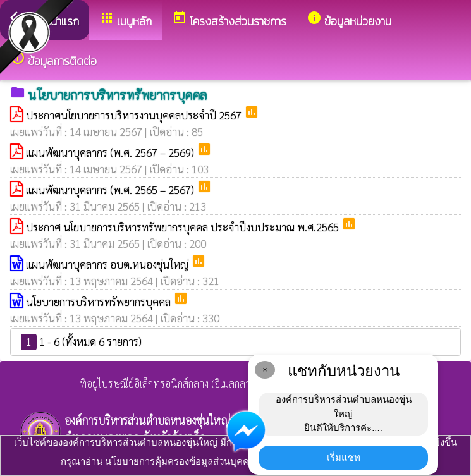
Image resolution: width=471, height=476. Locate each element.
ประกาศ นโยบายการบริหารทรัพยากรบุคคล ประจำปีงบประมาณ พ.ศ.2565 (184, 227)
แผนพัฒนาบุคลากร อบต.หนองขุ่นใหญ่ (108, 264)
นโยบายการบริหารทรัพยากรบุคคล (100, 302)
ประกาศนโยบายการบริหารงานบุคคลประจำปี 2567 (135, 115)
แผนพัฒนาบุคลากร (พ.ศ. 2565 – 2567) (111, 190)
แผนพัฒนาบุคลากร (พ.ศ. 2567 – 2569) (111, 152)
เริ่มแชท (344, 457)
